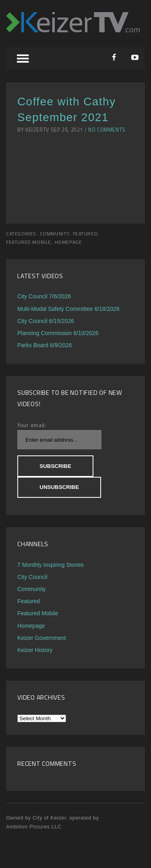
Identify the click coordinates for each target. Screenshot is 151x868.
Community (55, 234)
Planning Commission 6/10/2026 (58, 333)
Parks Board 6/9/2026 (44, 345)
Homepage (68, 242)
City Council (32, 577)
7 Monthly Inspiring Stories (51, 565)
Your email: (32, 425)
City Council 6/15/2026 (46, 321)
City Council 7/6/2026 (44, 296)
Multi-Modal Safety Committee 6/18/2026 (68, 309)
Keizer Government (42, 638)
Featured (85, 234)
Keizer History (35, 650)
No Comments (107, 130)
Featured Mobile (29, 242)
